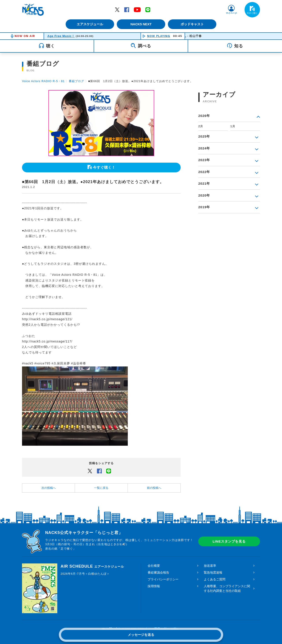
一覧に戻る (101, 488)
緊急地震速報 (213, 572)
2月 (201, 126)
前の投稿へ (154, 488)
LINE (148, 9)
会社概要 (154, 566)
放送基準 (210, 566)
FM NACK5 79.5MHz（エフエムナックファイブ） (33, 10)
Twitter (117, 9)
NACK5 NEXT (141, 24)
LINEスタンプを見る (229, 541)
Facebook (127, 9)
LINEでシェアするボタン (109, 471)
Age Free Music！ (61, 36)
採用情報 (154, 586)
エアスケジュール (89, 24)
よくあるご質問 (215, 579)
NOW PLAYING (159, 36)
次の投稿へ (49, 488)
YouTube (137, 9)
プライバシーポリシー (163, 579)
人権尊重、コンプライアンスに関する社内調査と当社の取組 (227, 588)
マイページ (231, 13)
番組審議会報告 (158, 572)
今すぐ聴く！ (104, 167)
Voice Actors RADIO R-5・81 (43, 81)
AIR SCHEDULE (92, 566)
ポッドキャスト (193, 24)
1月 (233, 126)
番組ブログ (76, 81)
